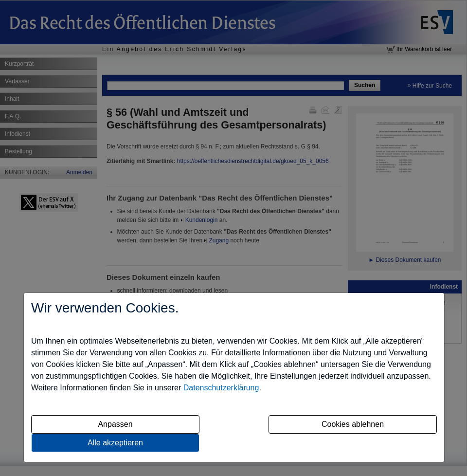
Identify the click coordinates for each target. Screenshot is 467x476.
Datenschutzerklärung (221, 388)
